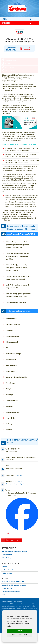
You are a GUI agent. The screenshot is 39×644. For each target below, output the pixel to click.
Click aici (19, 480)
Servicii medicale (10, 60)
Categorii (17, 23)
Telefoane (8, 65)
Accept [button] (20, 631)
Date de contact (10, 75)
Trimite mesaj (9, 70)
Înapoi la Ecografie (13, 545)
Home (17, 19)
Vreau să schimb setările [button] (20, 635)
